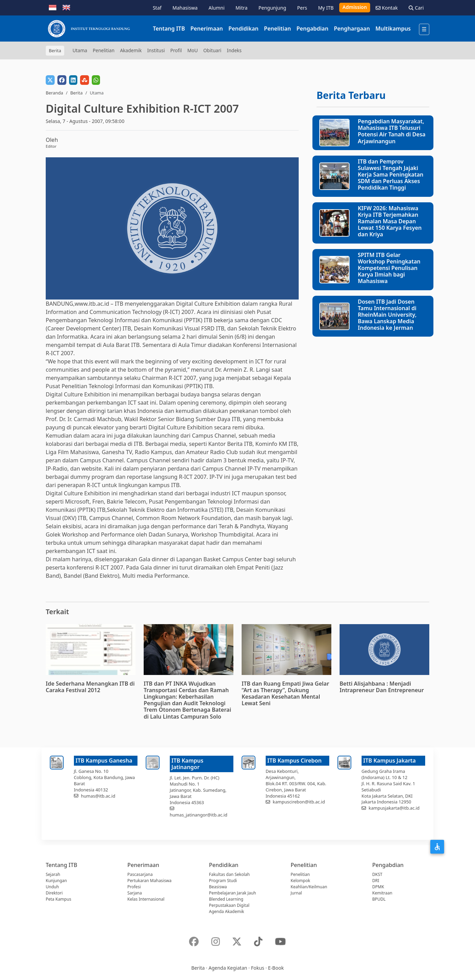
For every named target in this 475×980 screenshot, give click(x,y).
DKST (377, 874)
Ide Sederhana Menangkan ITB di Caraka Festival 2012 (90, 687)
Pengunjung (272, 8)
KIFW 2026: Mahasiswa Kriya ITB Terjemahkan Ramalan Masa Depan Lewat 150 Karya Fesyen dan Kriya (390, 221)
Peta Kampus (58, 899)
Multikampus (393, 29)
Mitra (241, 8)
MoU (193, 50)
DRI (376, 881)
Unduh (52, 887)
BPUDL (379, 899)
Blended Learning (226, 899)
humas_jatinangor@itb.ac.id (199, 815)
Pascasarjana (140, 874)
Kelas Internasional (146, 899)
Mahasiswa (185, 8)
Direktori (54, 893)
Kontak (387, 8)
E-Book (276, 968)
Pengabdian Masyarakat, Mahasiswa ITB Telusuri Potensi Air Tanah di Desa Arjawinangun (392, 131)
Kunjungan (56, 881)
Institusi (156, 50)
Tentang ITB (169, 29)
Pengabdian (312, 29)
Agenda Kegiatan (228, 968)
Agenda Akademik (227, 911)
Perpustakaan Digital (229, 905)
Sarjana (135, 893)
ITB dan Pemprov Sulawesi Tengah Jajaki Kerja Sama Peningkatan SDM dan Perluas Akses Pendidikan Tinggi (391, 175)
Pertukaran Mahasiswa (150, 881)
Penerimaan (207, 29)
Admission (355, 7)
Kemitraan (382, 893)
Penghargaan (352, 29)
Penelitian (277, 29)
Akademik (131, 50)
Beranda (54, 93)
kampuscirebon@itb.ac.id (299, 802)
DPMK (378, 887)
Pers (302, 8)
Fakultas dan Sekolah (229, 874)
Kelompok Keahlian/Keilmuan (309, 884)
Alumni (217, 8)
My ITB (326, 8)
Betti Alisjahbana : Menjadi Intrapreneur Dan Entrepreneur (382, 687)
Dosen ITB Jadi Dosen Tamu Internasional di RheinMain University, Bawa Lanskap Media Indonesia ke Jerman (387, 315)
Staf (157, 8)
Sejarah (53, 874)
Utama (80, 50)
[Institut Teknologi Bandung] (89, 29)
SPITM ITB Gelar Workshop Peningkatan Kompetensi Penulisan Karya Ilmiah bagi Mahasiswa (389, 268)
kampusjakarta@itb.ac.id (394, 808)
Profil (176, 50)
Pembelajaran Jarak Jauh (233, 893)
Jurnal (296, 893)
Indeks (234, 50)
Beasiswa (218, 887)
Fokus (258, 968)
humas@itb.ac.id (98, 796)
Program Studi (223, 881)
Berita (76, 93)
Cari (416, 8)
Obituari (212, 50)
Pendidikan (244, 29)
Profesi (134, 887)
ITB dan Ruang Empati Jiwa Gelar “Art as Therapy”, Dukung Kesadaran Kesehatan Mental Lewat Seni (285, 694)
